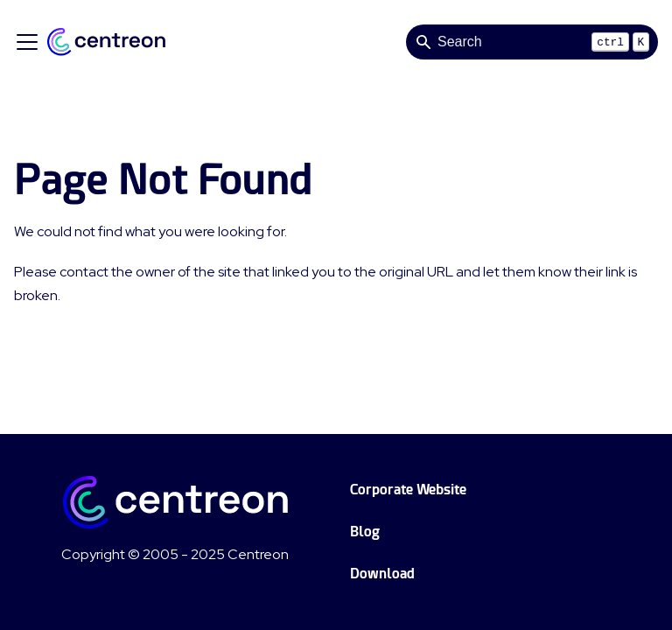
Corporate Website (408, 490)
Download (382, 574)
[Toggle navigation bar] (27, 42)
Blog (365, 532)
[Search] (532, 42)
